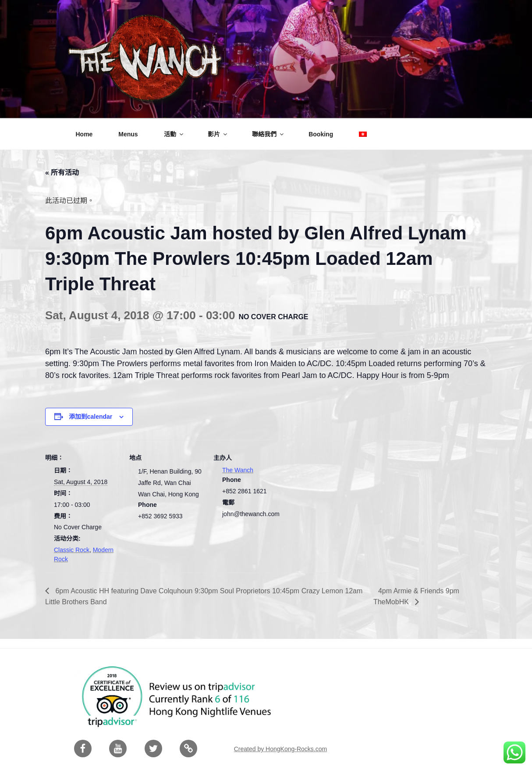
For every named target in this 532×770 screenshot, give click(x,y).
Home (84, 134)
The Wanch (238, 470)
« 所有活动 (62, 173)
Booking (321, 134)
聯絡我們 (268, 134)
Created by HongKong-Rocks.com (280, 749)
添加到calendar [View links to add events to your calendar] (91, 417)
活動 (174, 134)
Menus (128, 134)
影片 (218, 134)
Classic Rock (72, 550)
